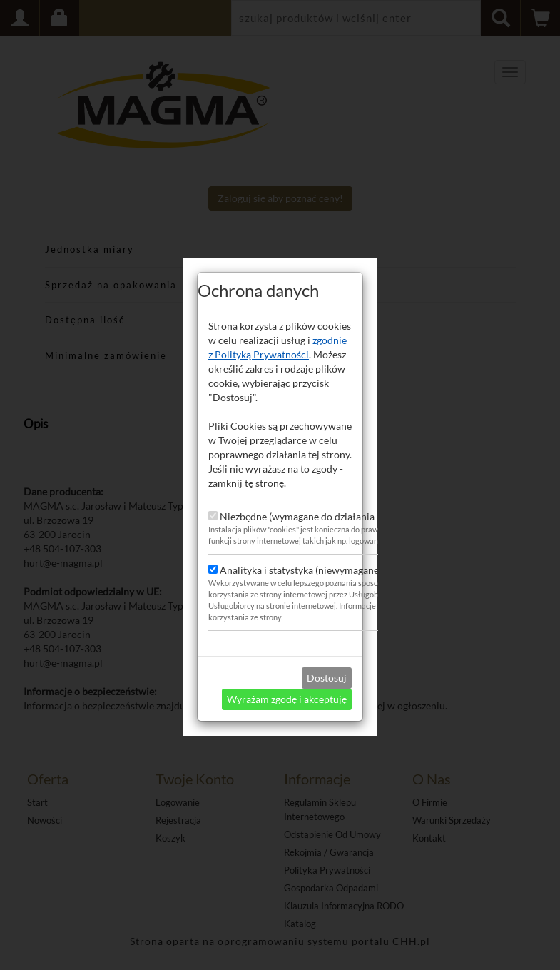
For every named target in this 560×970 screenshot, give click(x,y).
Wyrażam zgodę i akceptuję (287, 691)
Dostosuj (327, 670)
